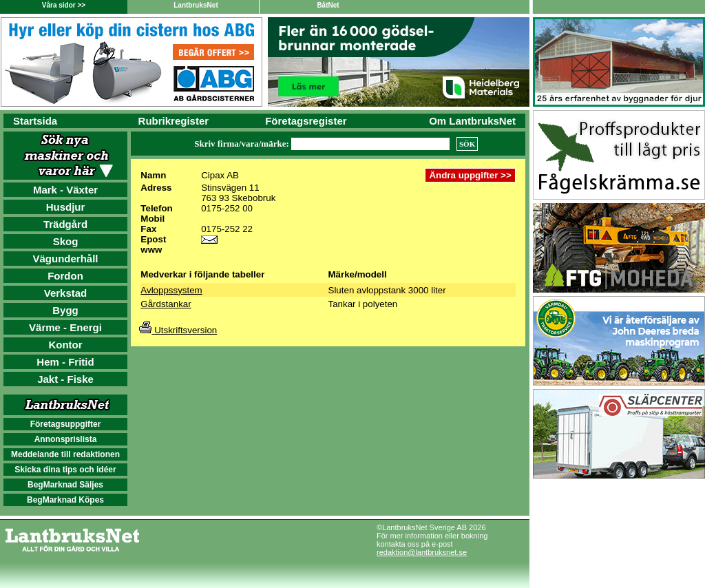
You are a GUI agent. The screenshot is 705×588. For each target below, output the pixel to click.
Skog (66, 241)
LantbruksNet (196, 5)
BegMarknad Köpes (65, 500)
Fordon (65, 276)
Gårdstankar (166, 304)
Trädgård (65, 224)
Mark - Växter (65, 190)
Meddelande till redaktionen (65, 454)
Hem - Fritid (65, 362)
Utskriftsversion (178, 330)
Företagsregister (306, 121)
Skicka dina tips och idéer (65, 470)
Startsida (35, 121)
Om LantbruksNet (472, 121)
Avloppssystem (171, 290)
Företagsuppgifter (66, 424)
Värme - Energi (65, 327)
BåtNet (328, 5)
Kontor (65, 345)
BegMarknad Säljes (65, 485)
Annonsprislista (66, 439)
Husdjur (66, 207)
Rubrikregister (174, 121)
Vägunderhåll (65, 259)
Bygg (65, 310)
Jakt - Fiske (65, 379)
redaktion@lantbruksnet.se (422, 552)
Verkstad (66, 293)
